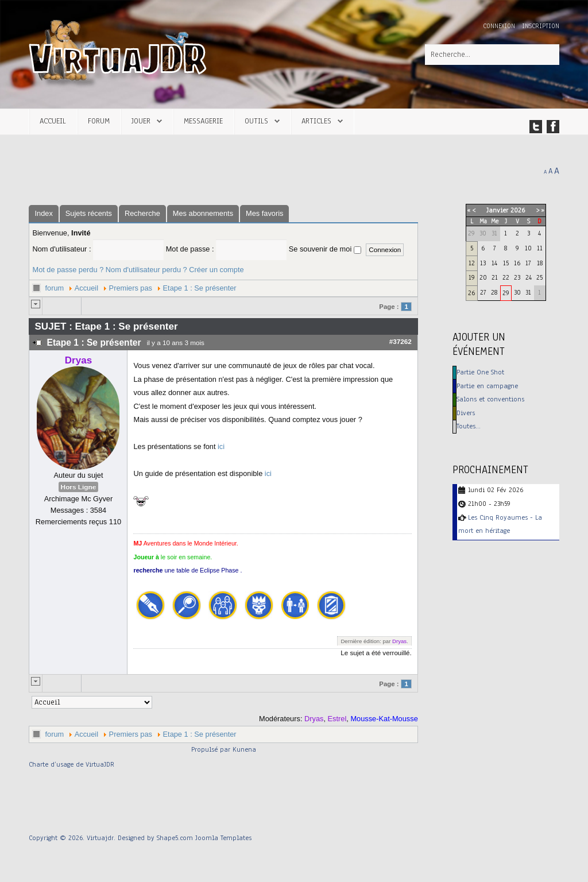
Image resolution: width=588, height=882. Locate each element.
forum (54, 288)
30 (517, 292)
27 (483, 292)
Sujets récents (89, 213)
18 (540, 263)
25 (539, 277)
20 (483, 277)
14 (494, 263)
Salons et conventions (490, 399)
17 (528, 263)
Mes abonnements (203, 213)
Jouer (141, 121)
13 (483, 263)
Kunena (244, 749)
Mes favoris (264, 213)
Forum (99, 121)
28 (494, 292)
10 (528, 248)
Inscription (541, 26)
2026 (518, 210)
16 (517, 263)
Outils (256, 121)
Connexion (500, 26)
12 (472, 263)
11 (540, 248)
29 (506, 293)
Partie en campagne (487, 386)
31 (528, 292)
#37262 (401, 341)
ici (221, 446)
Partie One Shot (480, 372)
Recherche (142, 213)
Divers (466, 413)
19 (472, 277)
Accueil (53, 121)
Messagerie (203, 121)
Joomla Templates (223, 838)
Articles (316, 121)
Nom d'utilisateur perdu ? (146, 270)
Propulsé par (212, 749)
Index (43, 213)
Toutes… (469, 426)
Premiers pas (131, 288)
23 (517, 277)
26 (471, 293)
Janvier (497, 210)
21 (495, 277)
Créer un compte (216, 270)
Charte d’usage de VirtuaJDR (71, 764)
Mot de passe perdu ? (68, 270)
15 (506, 263)
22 (506, 277)
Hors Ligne (79, 487)
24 (529, 277)
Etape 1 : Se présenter (200, 288)
